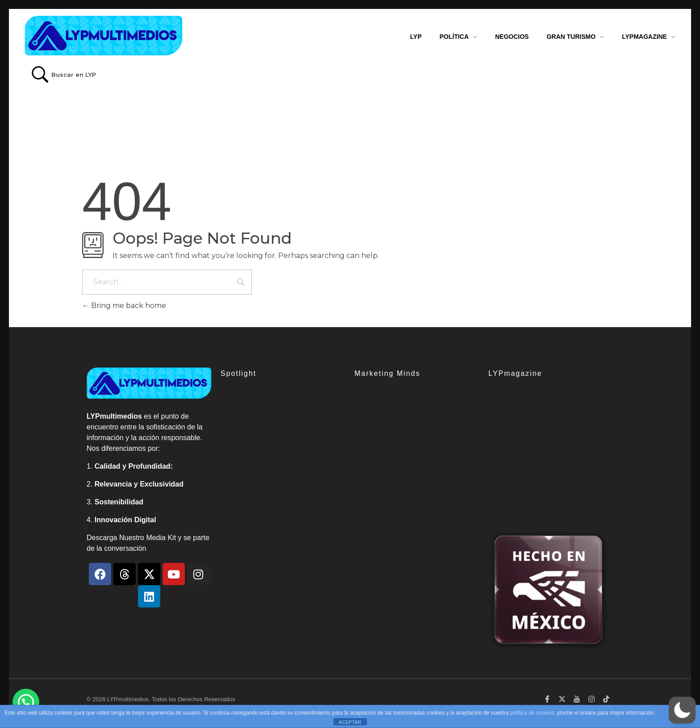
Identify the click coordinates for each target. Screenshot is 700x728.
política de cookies (532, 713)
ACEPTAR (350, 722)
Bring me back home (124, 306)
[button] (682, 710)
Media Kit (161, 538)
